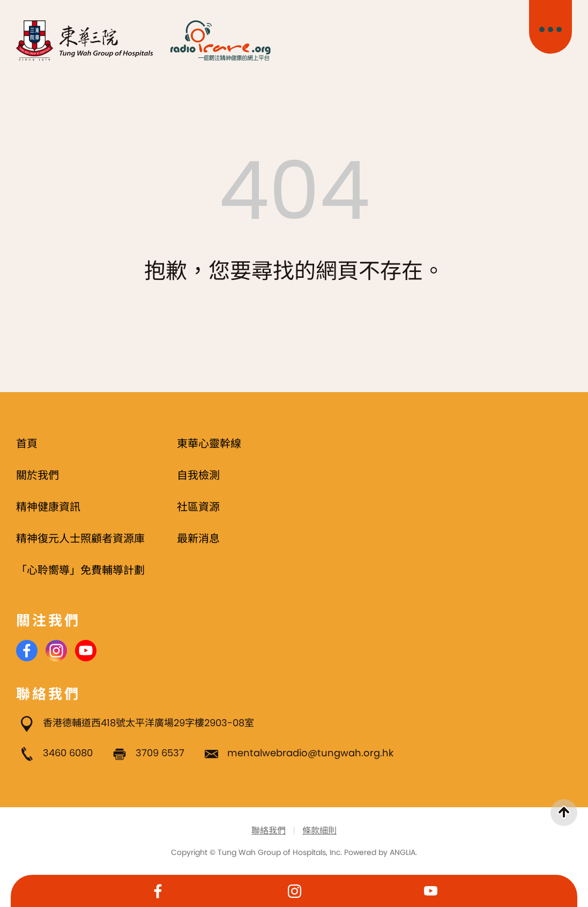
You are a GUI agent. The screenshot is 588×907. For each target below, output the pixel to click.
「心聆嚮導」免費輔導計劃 (80, 570)
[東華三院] (85, 40)
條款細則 (319, 831)
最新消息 (198, 539)
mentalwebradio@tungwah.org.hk (310, 753)
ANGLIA (403, 852)
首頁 (27, 444)
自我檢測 (198, 475)
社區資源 (198, 507)
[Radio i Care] (220, 40)
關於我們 (38, 475)
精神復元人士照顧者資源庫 (80, 539)
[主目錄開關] (550, 27)
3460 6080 (68, 753)
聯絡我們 (269, 831)
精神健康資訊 (48, 507)
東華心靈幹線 (209, 444)
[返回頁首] (564, 813)
